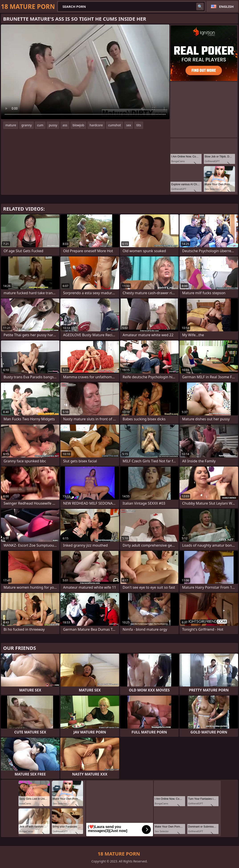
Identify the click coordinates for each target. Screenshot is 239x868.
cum (40, 125)
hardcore (96, 125)
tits (139, 125)
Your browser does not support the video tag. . (85, 72)
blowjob (78, 125)
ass (65, 125)
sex (129, 125)
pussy (53, 125)
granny (27, 125)
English (226, 6)
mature (11, 125)
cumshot (114, 125)
